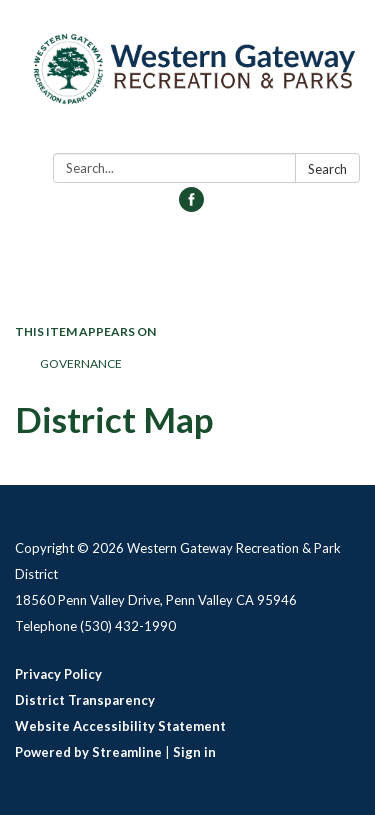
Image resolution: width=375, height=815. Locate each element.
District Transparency (85, 700)
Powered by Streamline (88, 752)
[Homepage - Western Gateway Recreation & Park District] (187, 80)
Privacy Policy (58, 674)
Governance (81, 363)
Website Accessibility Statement (120, 726)
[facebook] (191, 205)
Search (327, 169)
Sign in (194, 752)
